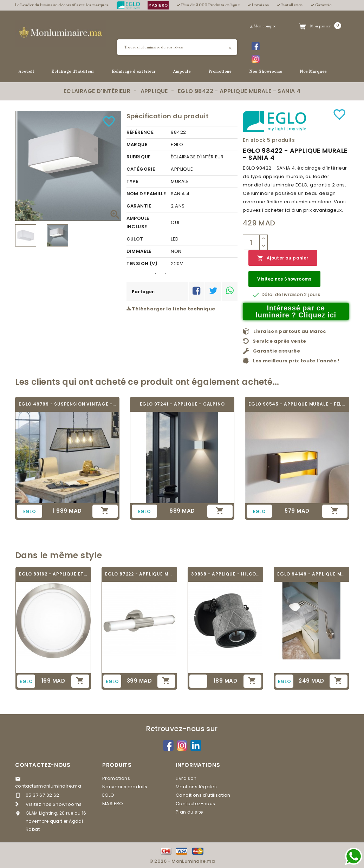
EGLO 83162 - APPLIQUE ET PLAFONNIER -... (53, 574)
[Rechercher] (177, 47)
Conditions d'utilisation (203, 795)
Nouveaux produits (125, 787)
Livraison (186, 778)
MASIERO (113, 804)
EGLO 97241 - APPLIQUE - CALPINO (182, 404)
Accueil (26, 72)
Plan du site (190, 812)
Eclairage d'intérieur (73, 72)
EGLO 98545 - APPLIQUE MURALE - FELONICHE (297, 404)
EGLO (108, 795)
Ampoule (182, 72)
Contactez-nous (43, 765)
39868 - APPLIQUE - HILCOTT (225, 574)
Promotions (220, 72)
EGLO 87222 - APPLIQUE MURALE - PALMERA (139, 574)
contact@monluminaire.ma (48, 786)
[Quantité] (251, 242)
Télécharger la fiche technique (171, 309)
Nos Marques (314, 72)
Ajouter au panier (283, 258)
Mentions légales (196, 787)
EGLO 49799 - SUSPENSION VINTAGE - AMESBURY (67, 404)
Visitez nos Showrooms (284, 279)
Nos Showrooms (266, 72)
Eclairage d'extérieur (134, 72)
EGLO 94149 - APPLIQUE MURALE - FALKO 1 (311, 574)
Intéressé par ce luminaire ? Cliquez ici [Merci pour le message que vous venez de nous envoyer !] (296, 311)
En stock (254, 140)
